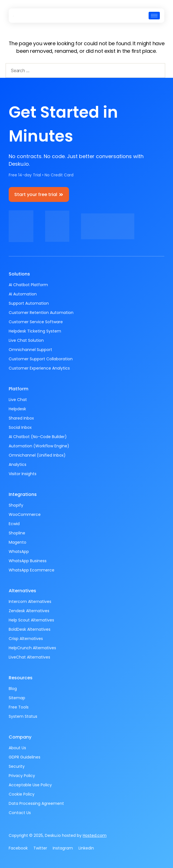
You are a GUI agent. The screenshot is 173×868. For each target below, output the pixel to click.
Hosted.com (95, 835)
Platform (19, 389)
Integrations (23, 494)
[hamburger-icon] (154, 16)
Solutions (19, 274)
